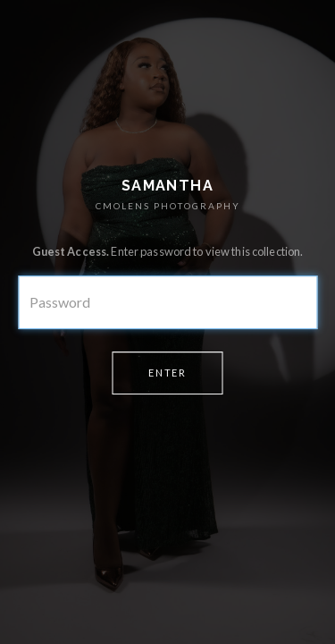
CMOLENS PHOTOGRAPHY (168, 206)
